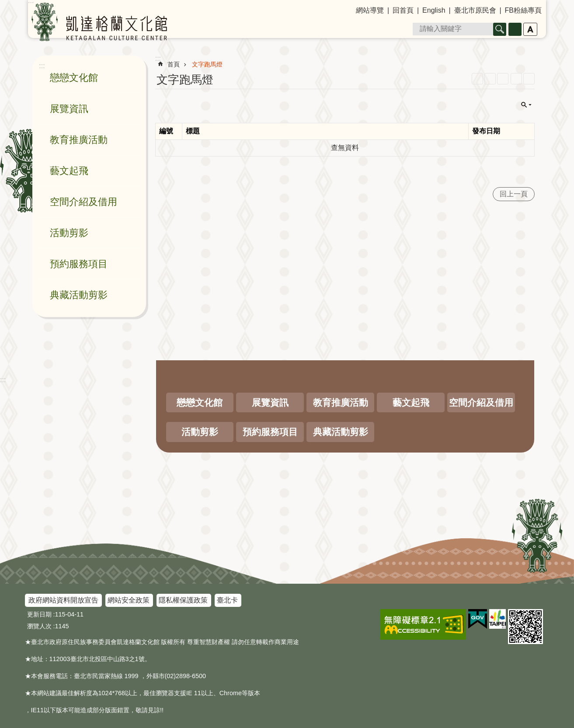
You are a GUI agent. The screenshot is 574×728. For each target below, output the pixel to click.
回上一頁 (514, 194)
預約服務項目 (79, 264)
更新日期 (39, 614)
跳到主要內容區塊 (5, 5)
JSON (503, 79)
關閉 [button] (526, 105)
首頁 (174, 64)
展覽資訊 (69, 109)
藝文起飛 (69, 171)
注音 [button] (529, 79)
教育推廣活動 (79, 140)
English (434, 10)
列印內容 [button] (516, 79)
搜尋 (500, 29)
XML (490, 79)
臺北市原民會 (475, 10)
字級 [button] (530, 29)
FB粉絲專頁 (523, 10)
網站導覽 (370, 10)
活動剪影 (69, 233)
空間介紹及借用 (83, 202)
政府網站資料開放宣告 (63, 600)
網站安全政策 (129, 600)
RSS (477, 79)
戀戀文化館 (74, 78)
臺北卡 (227, 600)
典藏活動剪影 (79, 295)
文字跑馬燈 (207, 64)
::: (3, 380)
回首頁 (403, 10)
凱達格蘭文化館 (99, 22)
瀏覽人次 (39, 626)
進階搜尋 (515, 29)
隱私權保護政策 (183, 600)
